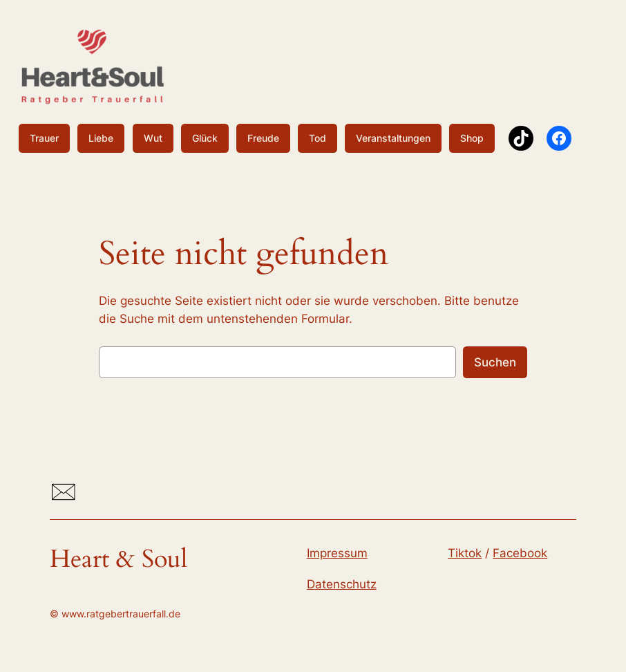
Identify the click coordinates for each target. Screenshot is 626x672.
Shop (472, 138)
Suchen (495, 362)
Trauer (44, 138)
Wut (153, 138)
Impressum (337, 553)
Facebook (520, 553)
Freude (263, 138)
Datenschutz (342, 584)
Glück (205, 138)
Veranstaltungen (393, 138)
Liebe (101, 138)
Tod (317, 138)
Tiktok (465, 553)
